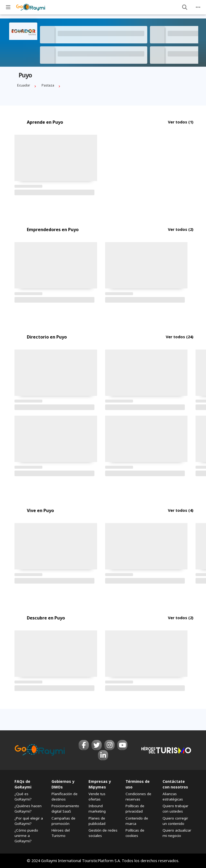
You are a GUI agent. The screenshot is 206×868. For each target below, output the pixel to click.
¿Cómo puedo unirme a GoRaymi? (26, 836)
